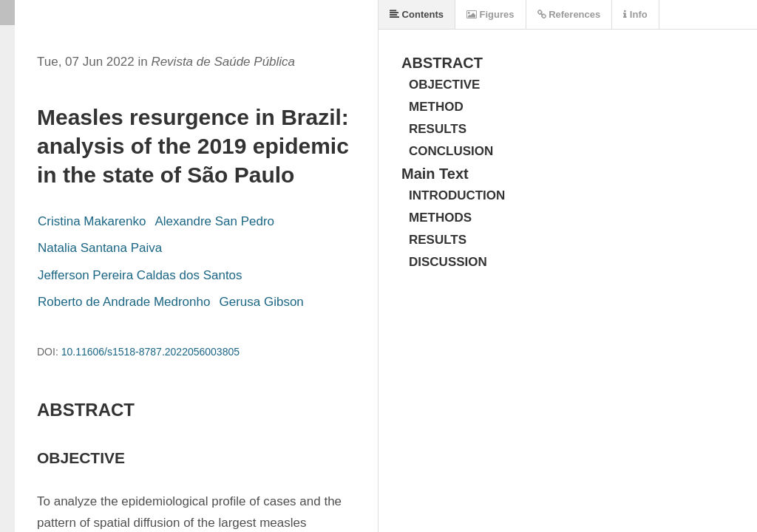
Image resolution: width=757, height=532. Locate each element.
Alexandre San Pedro (214, 221)
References (569, 14)
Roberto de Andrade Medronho (124, 302)
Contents (417, 14)
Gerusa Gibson (261, 302)
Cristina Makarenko (92, 221)
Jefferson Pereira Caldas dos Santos (140, 275)
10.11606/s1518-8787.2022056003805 (150, 352)
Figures (490, 14)
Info (635, 14)
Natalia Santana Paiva (100, 248)
